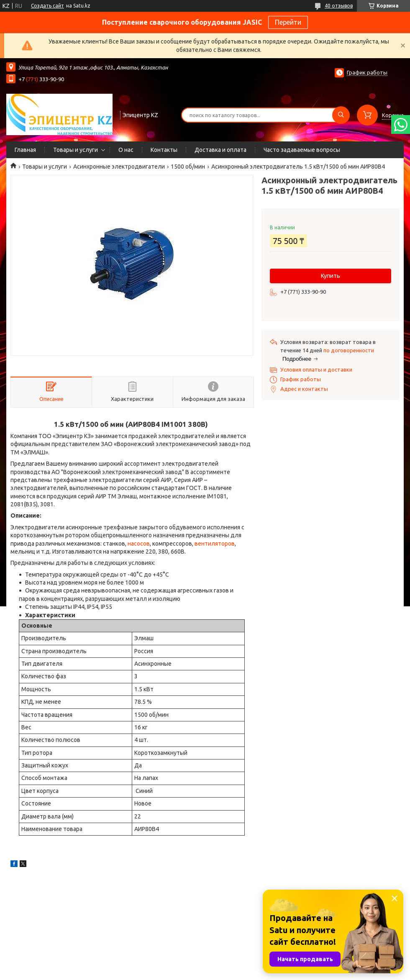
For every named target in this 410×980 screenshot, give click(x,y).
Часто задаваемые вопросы (302, 150)
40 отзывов (339, 6)
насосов (139, 544)
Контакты (164, 150)
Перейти (288, 22)
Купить (331, 276)
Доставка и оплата (220, 150)
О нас (126, 150)
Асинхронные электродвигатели (119, 167)
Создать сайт (47, 6)
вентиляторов (215, 544)
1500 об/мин (188, 167)
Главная (25, 150)
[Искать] (341, 115)
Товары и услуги (76, 150)
